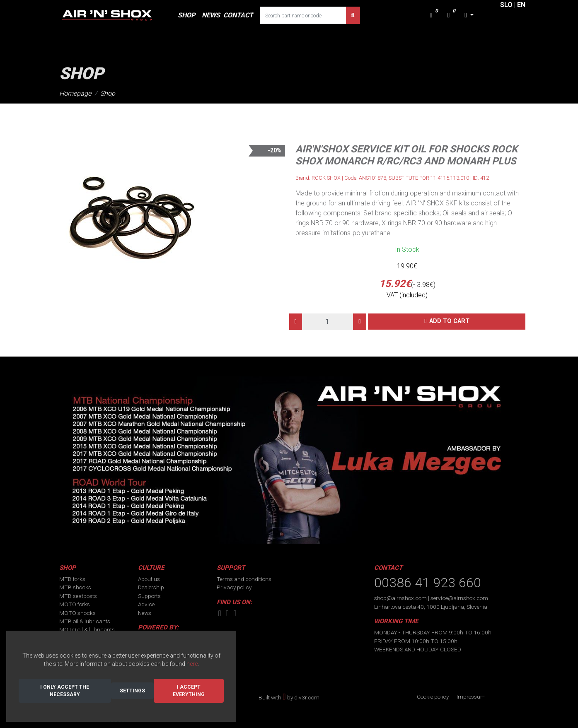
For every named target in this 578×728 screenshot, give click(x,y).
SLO (506, 5)
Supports (149, 596)
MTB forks (72, 579)
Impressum (471, 697)
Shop (108, 93)
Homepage (75, 93)
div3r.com (307, 697)
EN (521, 5)
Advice (146, 604)
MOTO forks (75, 604)
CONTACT (238, 15)
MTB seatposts (78, 596)
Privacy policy (234, 587)
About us (149, 579)
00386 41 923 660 (428, 583)
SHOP (186, 15)
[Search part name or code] (303, 15)
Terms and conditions (244, 579)
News (145, 613)
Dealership (151, 587)
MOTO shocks (77, 613)
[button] (469, 15)
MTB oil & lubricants (85, 621)
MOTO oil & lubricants (87, 629)
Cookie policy (433, 697)
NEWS (211, 15)
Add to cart (449, 321)
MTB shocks (75, 587)
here (192, 664)
